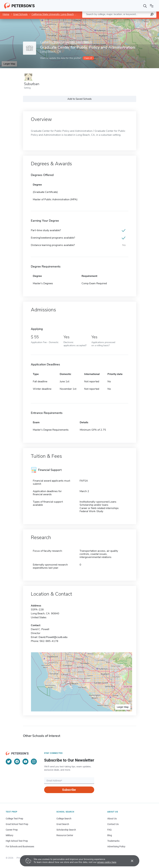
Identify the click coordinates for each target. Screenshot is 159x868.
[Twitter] (9, 762)
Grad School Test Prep (17, 824)
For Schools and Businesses (20, 846)
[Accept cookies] (130, 861)
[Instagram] (34, 762)
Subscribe (69, 790)
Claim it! (88, 58)
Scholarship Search (66, 830)
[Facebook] (17, 762)
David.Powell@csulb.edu (53, 637)
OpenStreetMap (137, 20)
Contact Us (113, 824)
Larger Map (9, 64)
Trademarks (113, 841)
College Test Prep (14, 819)
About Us (112, 819)
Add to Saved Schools (79, 99)
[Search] (145, 6)
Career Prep (12, 830)
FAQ (109, 830)
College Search (64, 819)
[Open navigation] (152, 6)
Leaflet (119, 20)
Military (10, 835)
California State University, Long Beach (53, 14)
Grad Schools (20, 14)
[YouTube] (25, 762)
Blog (110, 835)
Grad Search (63, 824)
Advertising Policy (116, 846)
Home (6, 14)
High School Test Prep (17, 841)
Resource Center (65, 835)
